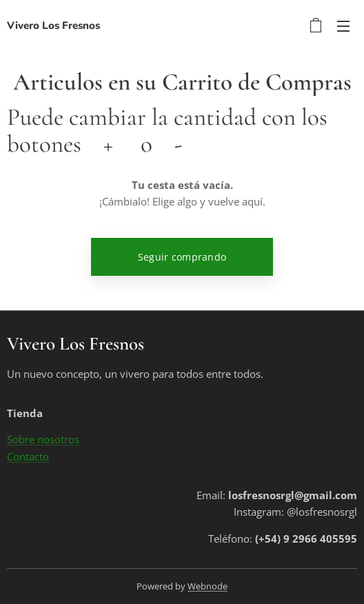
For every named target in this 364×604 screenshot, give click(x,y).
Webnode (208, 586)
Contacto (28, 456)
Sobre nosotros (43, 439)
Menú (343, 26)
